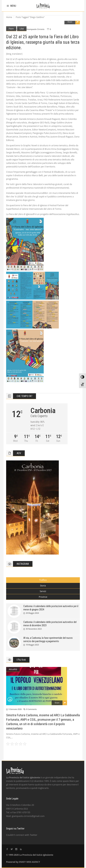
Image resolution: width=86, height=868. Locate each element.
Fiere (11, 29)
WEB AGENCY (33, 862)
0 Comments (31, 709)
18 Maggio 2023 (32, 645)
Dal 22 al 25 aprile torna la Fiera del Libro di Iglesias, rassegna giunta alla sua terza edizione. (43, 42)
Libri (22, 29)
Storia (43, 586)
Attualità (13, 669)
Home (9, 17)
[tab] (43, 580)
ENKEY (22, 862)
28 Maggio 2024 (32, 613)
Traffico (43, 580)
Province (43, 597)
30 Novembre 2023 (34, 629)
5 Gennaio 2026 (15, 709)
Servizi (43, 591)
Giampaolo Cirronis (35, 29)
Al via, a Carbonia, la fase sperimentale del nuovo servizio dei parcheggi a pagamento (48, 640)
